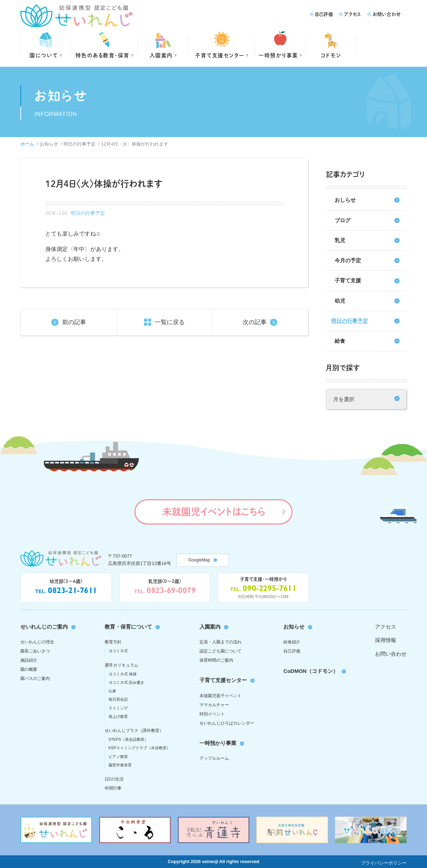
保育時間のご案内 (216, 660)
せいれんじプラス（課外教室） (134, 731)
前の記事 (74, 322)
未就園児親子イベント (221, 696)
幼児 (340, 301)
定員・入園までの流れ (221, 642)
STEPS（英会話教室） (128, 739)
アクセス (353, 14)
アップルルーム (214, 758)
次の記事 (255, 322)
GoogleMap (199, 560)
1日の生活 (114, 779)
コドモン (331, 55)
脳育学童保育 (120, 765)
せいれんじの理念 (37, 642)
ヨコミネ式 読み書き (126, 682)
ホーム (27, 144)
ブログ (343, 220)
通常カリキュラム (121, 665)
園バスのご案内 (35, 679)
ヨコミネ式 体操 (123, 674)
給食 (340, 341)
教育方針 (113, 642)
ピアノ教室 (118, 757)
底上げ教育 (118, 716)
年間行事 (113, 788)
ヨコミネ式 (118, 651)
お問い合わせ (387, 14)
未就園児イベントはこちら (214, 512)
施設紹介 (29, 660)
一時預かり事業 (218, 743)
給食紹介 (292, 642)
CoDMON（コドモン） (311, 671)
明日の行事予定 (80, 144)
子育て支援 (348, 280)
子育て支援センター (220, 55)
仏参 (112, 691)
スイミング (118, 708)
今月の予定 (348, 260)
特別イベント (212, 714)
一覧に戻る (170, 322)
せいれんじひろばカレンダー (227, 723)
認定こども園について (221, 651)
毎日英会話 (118, 699)
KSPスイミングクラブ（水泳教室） (139, 748)
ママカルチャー (214, 705)
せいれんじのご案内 (44, 627)
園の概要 (29, 669)
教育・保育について (128, 627)
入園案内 (161, 55)
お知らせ (49, 144)
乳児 (340, 240)
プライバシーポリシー (384, 863)
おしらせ (345, 200)
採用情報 (386, 640)
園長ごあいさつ (35, 651)
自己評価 (324, 14)
